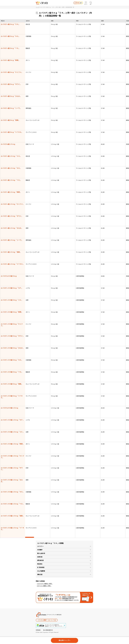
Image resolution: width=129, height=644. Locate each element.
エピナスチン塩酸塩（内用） (45, 584)
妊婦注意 (40, 557)
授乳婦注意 (40, 560)
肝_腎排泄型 (41, 567)
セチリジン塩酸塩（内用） (44, 586)
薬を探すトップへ (65, 640)
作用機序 (40, 550)
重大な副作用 (41, 553)
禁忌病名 (40, 564)
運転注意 (40, 574)
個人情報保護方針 (48, 630)
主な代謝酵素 (41, 571)
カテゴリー (40, 546)
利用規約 (38, 630)
